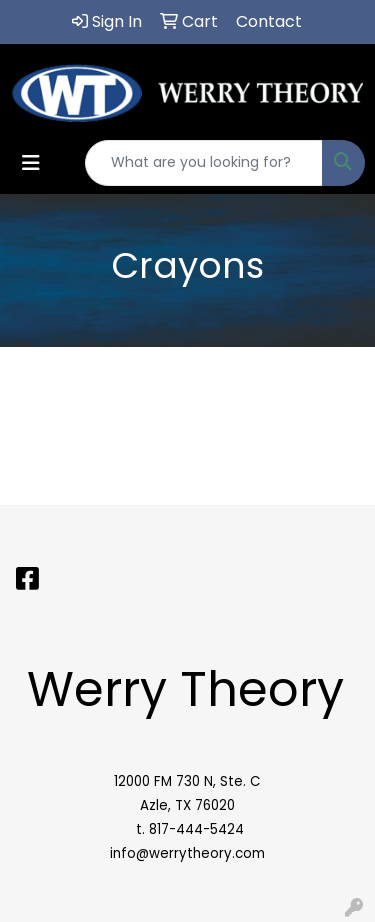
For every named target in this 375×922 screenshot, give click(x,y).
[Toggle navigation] (31, 163)
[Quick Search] (204, 163)
